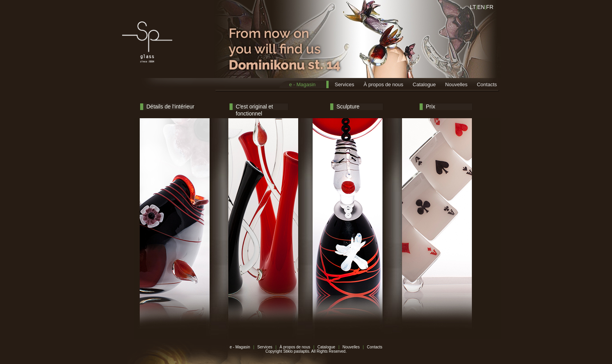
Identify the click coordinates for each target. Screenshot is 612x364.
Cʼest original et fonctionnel (254, 107)
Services (345, 84)
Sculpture (348, 107)
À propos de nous (383, 84)
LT (473, 7)
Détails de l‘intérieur (170, 107)
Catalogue (424, 84)
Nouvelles (456, 84)
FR (490, 7)
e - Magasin (302, 84)
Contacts (487, 84)
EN (481, 7)
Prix (431, 107)
